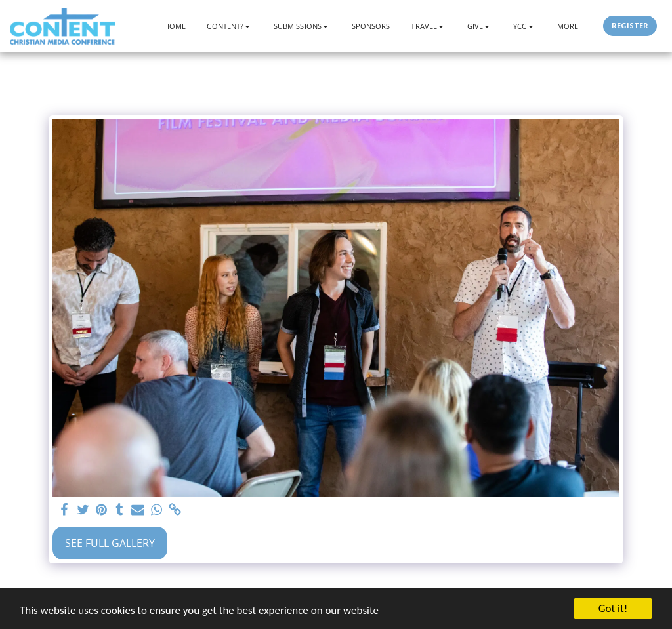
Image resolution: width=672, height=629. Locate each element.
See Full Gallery (110, 543)
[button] (230, 26)
